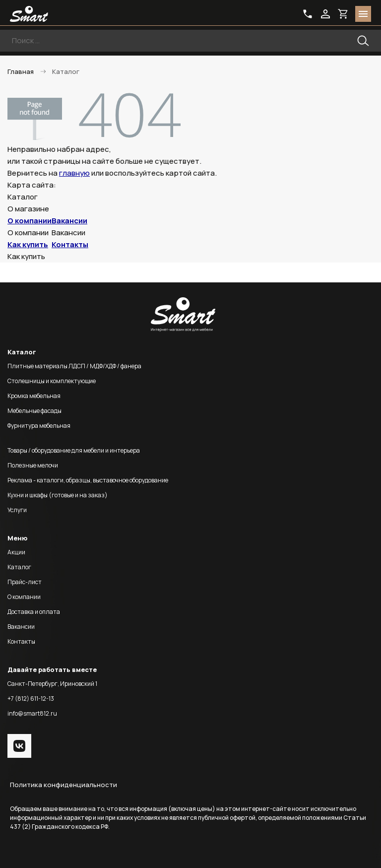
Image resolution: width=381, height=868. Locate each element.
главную (74, 173)
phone (308, 14)
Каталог (19, 567)
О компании (30, 221)
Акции (16, 552)
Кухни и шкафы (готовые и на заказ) (58, 495)
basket (343, 14)
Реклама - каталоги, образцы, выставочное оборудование (88, 480)
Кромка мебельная (34, 396)
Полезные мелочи (33, 465)
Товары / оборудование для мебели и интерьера (74, 450)
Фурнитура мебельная (39, 426)
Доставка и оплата (34, 612)
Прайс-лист (25, 582)
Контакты (70, 244)
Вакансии (69, 221)
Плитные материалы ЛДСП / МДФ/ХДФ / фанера (74, 366)
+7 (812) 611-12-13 (31, 699)
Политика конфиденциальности (63, 785)
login (325, 14)
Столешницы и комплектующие (52, 381)
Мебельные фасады (34, 411)
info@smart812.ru (32, 713)
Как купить (28, 244)
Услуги (17, 510)
